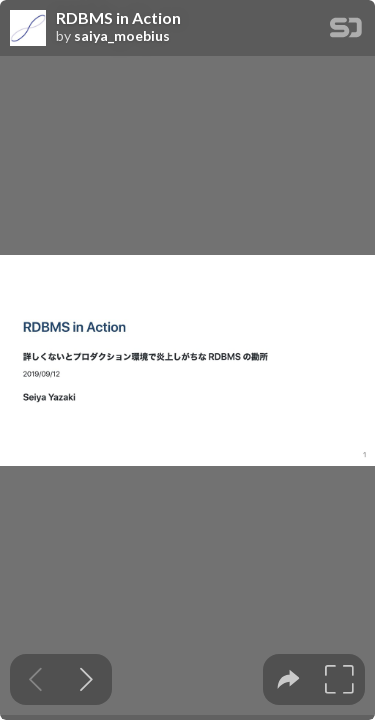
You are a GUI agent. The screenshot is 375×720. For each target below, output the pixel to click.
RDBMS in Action (118, 18)
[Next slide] (86, 679)
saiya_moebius (122, 36)
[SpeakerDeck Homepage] (346, 31)
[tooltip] (288, 679)
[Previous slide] (35, 679)
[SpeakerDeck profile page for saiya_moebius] (28, 29)
